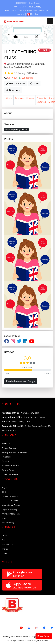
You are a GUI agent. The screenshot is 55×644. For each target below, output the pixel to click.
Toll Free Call (7, 544)
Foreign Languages (10, 496)
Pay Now (21, 14)
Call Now (12, 78)
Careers (5, 461)
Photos (30, 98)
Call (3, 540)
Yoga (4, 518)
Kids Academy (8, 523)
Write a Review (16, 83)
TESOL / (10, 501)
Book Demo (44, 636)
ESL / (4, 501)
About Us (6, 444)
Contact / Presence (10, 474)
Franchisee (7, 457)
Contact (5, 553)
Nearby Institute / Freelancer (14, 452)
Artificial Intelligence (11, 514)
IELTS (4, 492)
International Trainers (11, 505)
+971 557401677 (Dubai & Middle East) (21, 10)
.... (3, 558)
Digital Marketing (9, 509)
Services (19, 98)
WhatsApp (28, 78)
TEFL (16, 501)
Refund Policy (8, 470)
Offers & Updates (41, 100)
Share (34, 83)
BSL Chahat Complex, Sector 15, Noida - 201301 (26, 428)
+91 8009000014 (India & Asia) (27, 3)
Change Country (9, 448)
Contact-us (44, 10)
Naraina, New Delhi (21, 413)
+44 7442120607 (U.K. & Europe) (27, 7)
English (5, 487)
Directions (13, 90)
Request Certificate (10, 466)
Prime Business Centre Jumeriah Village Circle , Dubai (24, 419)
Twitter (5, 549)
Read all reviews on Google (21, 381)
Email (4, 536)
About (9, 98)
